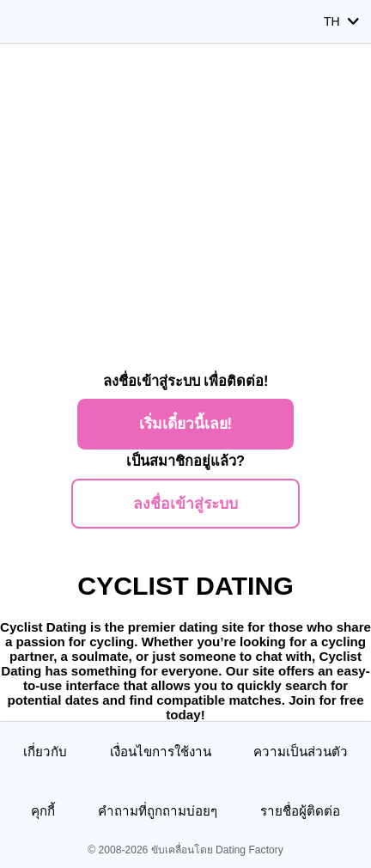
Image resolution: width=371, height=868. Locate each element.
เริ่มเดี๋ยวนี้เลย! (186, 424)
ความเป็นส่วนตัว (301, 752)
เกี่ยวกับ (45, 752)
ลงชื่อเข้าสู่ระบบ (185, 504)
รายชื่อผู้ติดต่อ (300, 811)
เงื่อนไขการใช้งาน (161, 752)
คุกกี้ (43, 811)
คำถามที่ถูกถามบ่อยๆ (158, 811)
